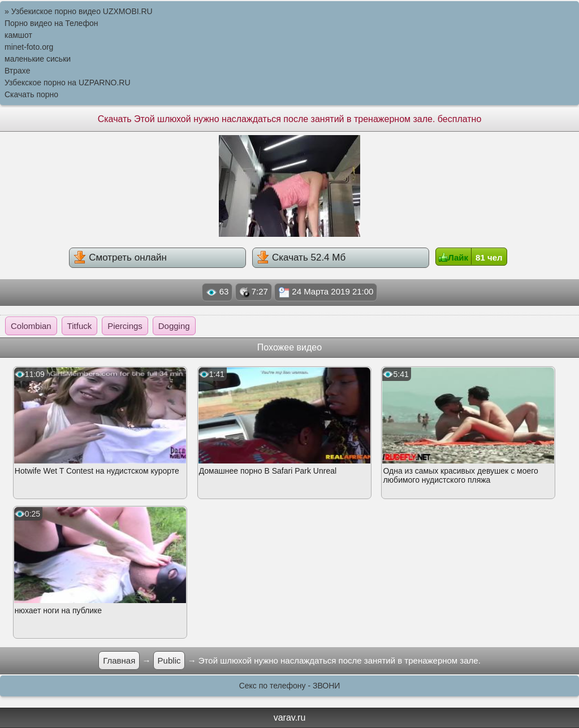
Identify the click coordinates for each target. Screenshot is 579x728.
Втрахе (18, 71)
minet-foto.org (29, 47)
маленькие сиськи (38, 59)
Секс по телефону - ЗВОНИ (290, 686)
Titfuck (80, 326)
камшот (18, 35)
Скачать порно (31, 94)
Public (169, 660)
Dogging (174, 326)
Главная (119, 660)
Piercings (125, 326)
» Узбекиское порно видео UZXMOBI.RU (79, 11)
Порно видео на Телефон (51, 23)
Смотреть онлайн (120, 257)
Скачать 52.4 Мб (301, 257)
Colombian (31, 326)
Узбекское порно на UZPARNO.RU (68, 83)
